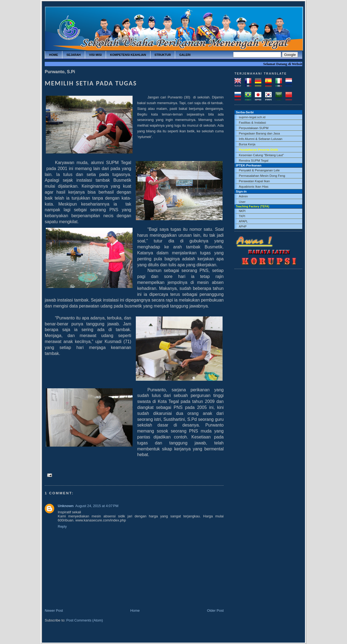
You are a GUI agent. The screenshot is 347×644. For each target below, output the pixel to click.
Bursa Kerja (247, 144)
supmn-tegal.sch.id (252, 117)
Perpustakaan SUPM (254, 128)
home (54, 55)
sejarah (74, 55)
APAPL (243, 221)
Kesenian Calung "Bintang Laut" (261, 155)
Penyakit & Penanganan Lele (259, 170)
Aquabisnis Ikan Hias (254, 186)
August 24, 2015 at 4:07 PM (97, 506)
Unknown (66, 506)
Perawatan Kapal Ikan (254, 181)
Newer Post (54, 611)
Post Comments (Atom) (85, 620)
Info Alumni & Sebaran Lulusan (261, 139)
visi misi (95, 55)
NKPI (242, 211)
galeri (185, 55)
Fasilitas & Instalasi (252, 122)
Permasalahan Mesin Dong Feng (262, 176)
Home (135, 611)
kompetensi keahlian (128, 55)
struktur (163, 55)
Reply (62, 526)
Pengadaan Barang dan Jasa (259, 133)
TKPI (242, 216)
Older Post (215, 611)
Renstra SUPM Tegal (254, 160)
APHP (243, 226)
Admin (243, 196)
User (242, 202)
